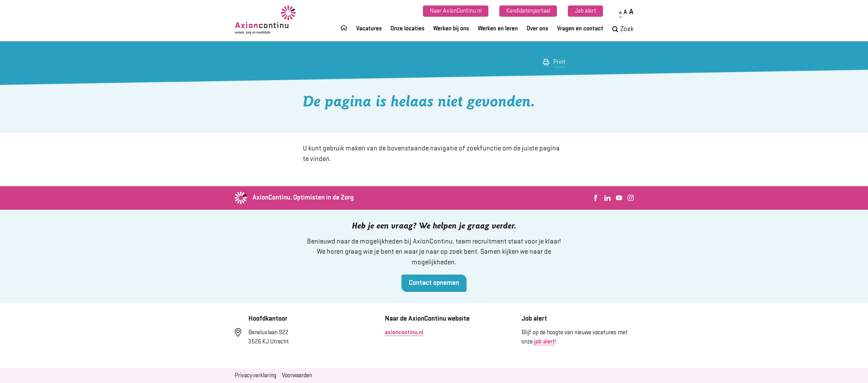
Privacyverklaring (255, 375)
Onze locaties (407, 29)
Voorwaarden (297, 375)
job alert (545, 342)
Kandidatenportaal (528, 11)
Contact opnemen (434, 283)
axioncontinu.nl (404, 333)
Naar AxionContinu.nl (456, 11)
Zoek (623, 29)
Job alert (585, 11)
